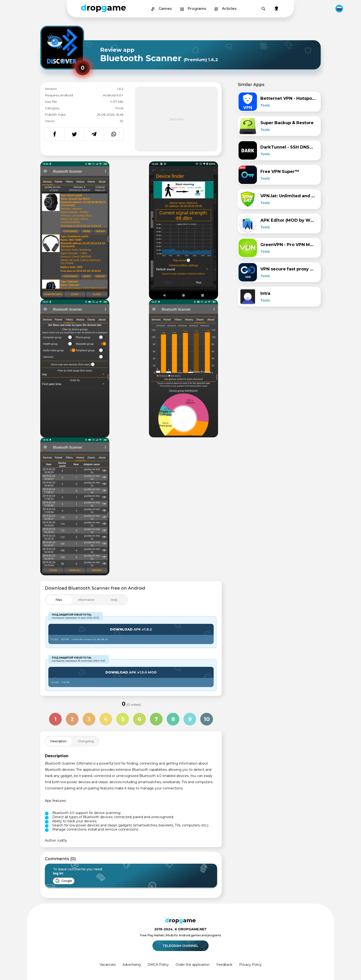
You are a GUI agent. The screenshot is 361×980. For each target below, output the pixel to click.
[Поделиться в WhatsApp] (114, 134)
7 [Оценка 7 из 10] (156, 719)
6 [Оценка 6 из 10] (139, 719)
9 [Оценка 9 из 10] (190, 719)
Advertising (132, 965)
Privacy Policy (250, 965)
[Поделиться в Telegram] (94, 134)
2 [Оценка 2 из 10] (72, 719)
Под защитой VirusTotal (72, 615)
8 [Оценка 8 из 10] (173, 719)
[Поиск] (263, 9)
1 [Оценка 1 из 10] (55, 719)
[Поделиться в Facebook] (55, 134)
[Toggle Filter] (86, 600)
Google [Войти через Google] (64, 881)
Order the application (193, 965)
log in (58, 873)
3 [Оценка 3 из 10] (89, 719)
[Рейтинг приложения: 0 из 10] (83, 68)
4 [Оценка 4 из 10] (106, 719)
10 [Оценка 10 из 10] (207, 719)
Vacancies (108, 965)
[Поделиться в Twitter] (74, 134)
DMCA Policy (158, 965)
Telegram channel (181, 946)
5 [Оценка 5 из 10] (123, 719)
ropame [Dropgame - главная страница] (103, 8)
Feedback (224, 965)
